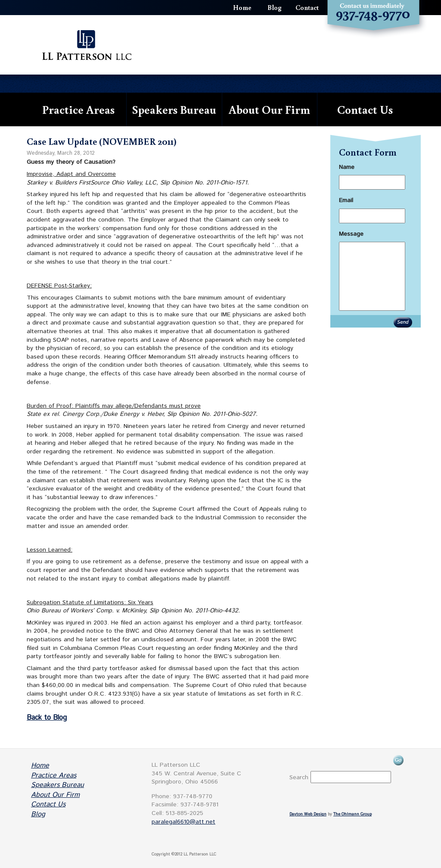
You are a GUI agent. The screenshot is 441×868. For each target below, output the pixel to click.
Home (242, 7)
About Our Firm (269, 109)
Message (351, 234)
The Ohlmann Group (352, 814)
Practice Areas (78, 109)
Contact (307, 7)
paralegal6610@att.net (183, 822)
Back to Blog (47, 718)
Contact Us (365, 109)
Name (347, 167)
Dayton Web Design (308, 814)
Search (299, 777)
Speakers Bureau (174, 109)
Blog (275, 7)
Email (346, 200)
